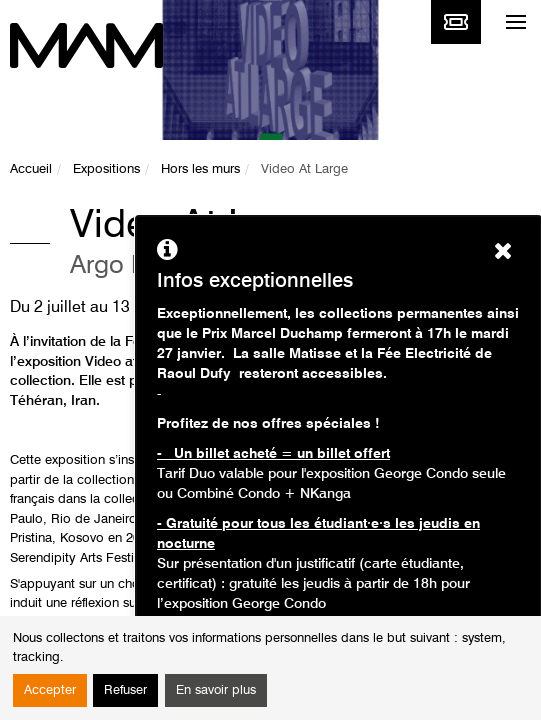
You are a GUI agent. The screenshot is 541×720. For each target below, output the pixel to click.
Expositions (106, 169)
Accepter (50, 690)
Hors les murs (200, 169)
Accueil (31, 169)
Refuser (125, 690)
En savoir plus (216, 690)
